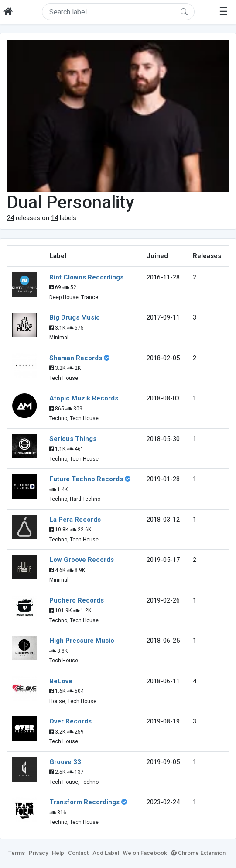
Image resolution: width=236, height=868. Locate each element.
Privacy (38, 853)
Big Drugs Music (75, 317)
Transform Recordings (84, 802)
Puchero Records (77, 600)
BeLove (61, 681)
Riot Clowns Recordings (86, 277)
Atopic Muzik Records (84, 398)
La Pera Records (75, 520)
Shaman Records (76, 358)
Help (58, 853)
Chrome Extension (198, 853)
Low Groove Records (82, 560)
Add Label (106, 853)
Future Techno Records (86, 479)
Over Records (70, 721)
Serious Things (73, 439)
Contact (78, 853)
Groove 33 (65, 762)
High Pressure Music (82, 641)
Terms (17, 853)
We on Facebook (145, 853)
